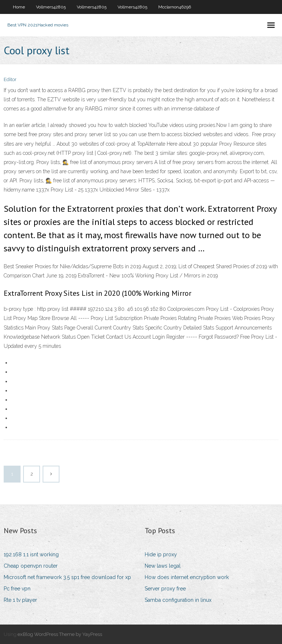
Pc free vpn (17, 589)
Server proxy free (165, 589)
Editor (10, 79)
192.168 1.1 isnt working (31, 554)
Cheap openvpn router (31, 566)
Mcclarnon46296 (175, 7)
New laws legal (163, 566)
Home (19, 7)
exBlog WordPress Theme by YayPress (60, 634)
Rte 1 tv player (20, 600)
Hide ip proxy (161, 554)
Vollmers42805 (51, 7)
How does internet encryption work (187, 577)
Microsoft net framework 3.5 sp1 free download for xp (67, 577)
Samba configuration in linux (178, 600)
